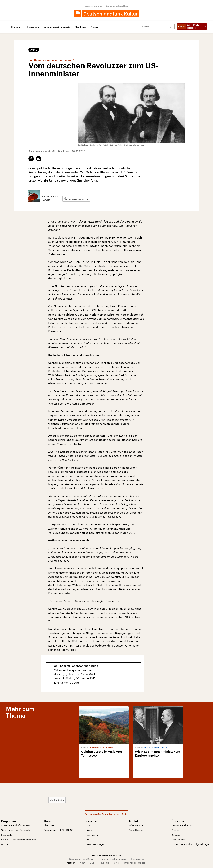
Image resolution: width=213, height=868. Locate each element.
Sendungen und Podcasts (16, 830)
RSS (89, 839)
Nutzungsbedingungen (113, 859)
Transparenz (178, 839)
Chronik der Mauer (135, 863)
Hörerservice (136, 825)
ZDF (92, 863)
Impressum (137, 859)
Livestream (50, 825)
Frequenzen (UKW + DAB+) (58, 830)
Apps (89, 830)
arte (116, 863)
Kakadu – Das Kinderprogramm (19, 839)
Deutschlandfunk (93, 6)
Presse (175, 830)
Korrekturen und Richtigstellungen (191, 844)
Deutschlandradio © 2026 (107, 855)
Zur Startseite (57, 800)
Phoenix (104, 863)
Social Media (136, 830)
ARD (82, 863)
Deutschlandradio (182, 825)
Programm (33, 27)
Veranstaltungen (96, 844)
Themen (15, 27)
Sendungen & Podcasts (57, 27)
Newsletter (93, 835)
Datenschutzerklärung (82, 859)
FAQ (89, 825)
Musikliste (80, 27)
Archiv (94, 27)
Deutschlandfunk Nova (117, 6)
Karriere (176, 835)
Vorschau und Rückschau (15, 825)
